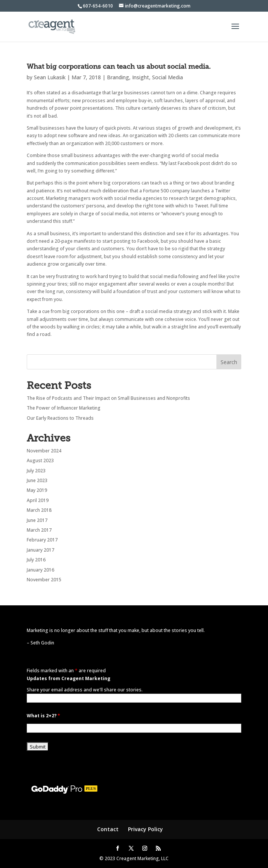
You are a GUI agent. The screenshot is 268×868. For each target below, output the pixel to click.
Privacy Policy (145, 829)
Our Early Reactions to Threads (60, 418)
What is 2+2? (43, 716)
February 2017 (42, 540)
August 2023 (40, 460)
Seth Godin (42, 643)
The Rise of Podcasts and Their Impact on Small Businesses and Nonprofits (108, 398)
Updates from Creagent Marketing (69, 678)
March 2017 (39, 530)
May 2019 (37, 490)
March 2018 (39, 510)
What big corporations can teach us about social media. (119, 67)
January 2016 (40, 570)
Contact (108, 829)
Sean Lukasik (50, 77)
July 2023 (36, 471)
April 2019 (38, 500)
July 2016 (36, 560)
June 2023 (37, 480)
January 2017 (40, 550)
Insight (141, 77)
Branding (118, 77)
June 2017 (37, 520)
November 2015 (44, 580)
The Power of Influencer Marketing (64, 408)
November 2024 (44, 451)
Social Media (167, 77)
